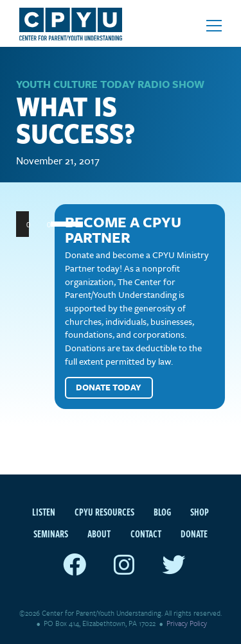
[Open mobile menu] (214, 26)
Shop (200, 512)
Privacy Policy (187, 623)
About (99, 534)
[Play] (33, 224)
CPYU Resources (104, 512)
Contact (146, 534)
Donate (194, 534)
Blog (162, 512)
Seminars (51, 534)
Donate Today (109, 387)
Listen (44, 512)
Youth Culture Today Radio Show (110, 84)
